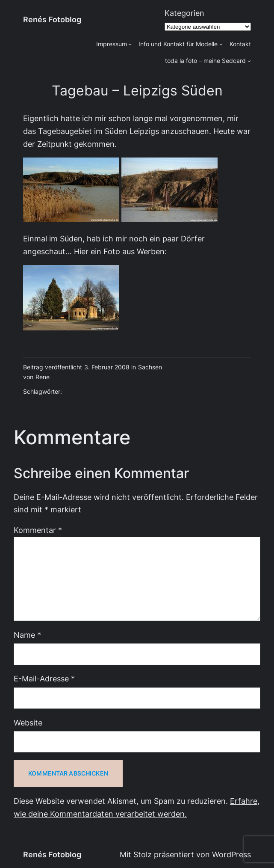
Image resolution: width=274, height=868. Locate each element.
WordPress (231, 855)
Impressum (112, 44)
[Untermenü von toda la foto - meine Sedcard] (249, 61)
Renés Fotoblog (52, 19)
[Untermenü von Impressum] (130, 44)
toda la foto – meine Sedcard (205, 61)
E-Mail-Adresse (44, 679)
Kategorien (184, 13)
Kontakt (240, 44)
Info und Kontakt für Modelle (178, 44)
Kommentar (38, 530)
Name (27, 635)
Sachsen (150, 367)
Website (28, 723)
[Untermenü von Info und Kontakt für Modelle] (221, 44)
